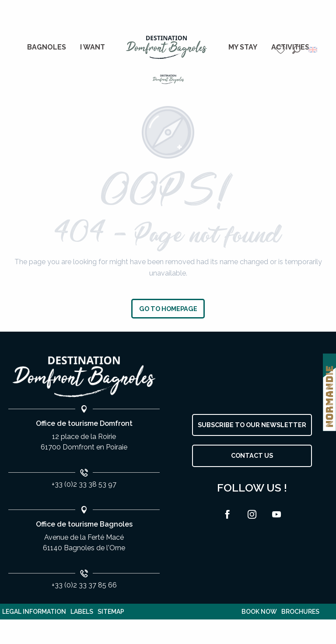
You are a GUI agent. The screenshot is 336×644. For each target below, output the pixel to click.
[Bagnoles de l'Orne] (168, 79)
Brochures (300, 612)
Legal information (34, 612)
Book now (259, 612)
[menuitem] (47, 47)
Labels (82, 612)
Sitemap (111, 612)
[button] (296, 50)
